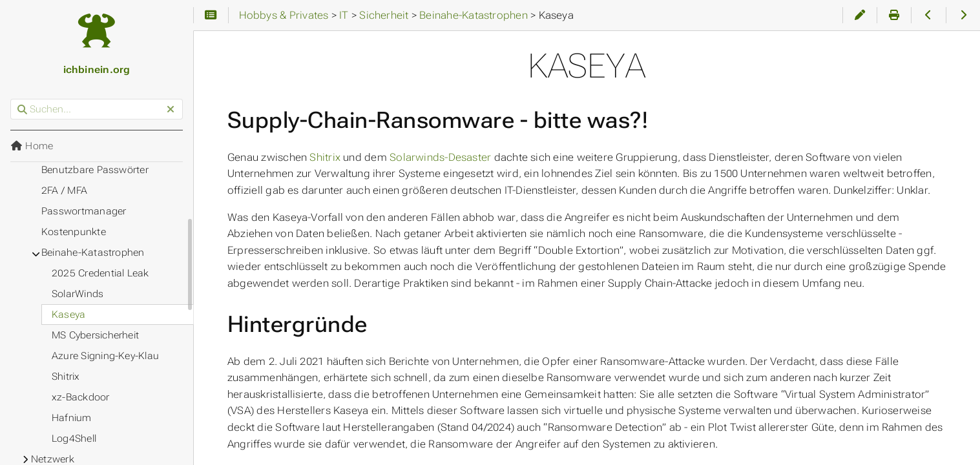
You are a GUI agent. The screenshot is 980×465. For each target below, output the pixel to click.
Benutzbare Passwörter (95, 170)
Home (32, 146)
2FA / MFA (64, 191)
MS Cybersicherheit (95, 335)
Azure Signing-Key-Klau (105, 356)
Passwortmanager (84, 211)
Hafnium (72, 418)
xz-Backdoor (81, 397)
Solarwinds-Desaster (440, 157)
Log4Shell (74, 439)
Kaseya (68, 315)
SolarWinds (78, 294)
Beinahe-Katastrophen (93, 253)
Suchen (11, 99)
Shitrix (325, 157)
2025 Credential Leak (100, 273)
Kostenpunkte (74, 232)
